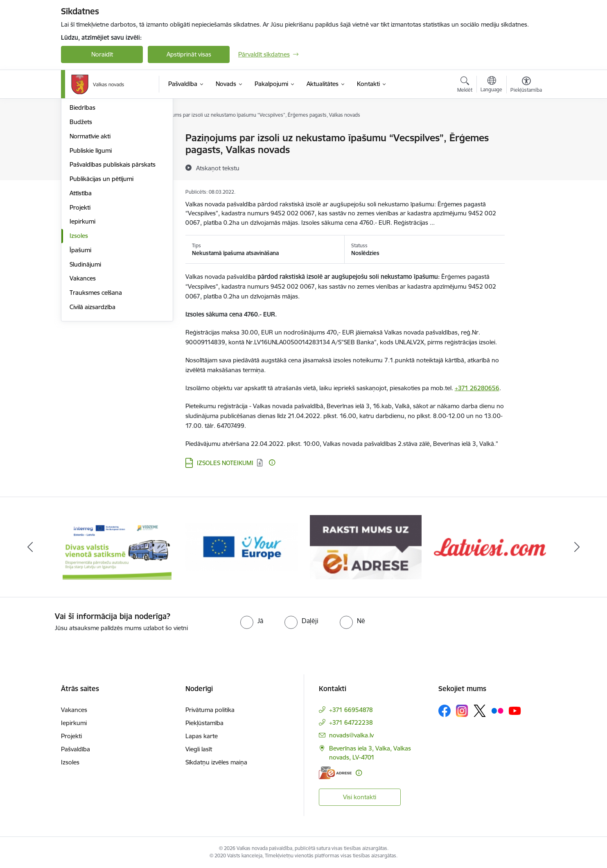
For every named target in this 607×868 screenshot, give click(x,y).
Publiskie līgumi (91, 238)
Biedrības (82, 195)
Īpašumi (80, 338)
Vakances (83, 366)
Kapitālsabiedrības (95, 181)
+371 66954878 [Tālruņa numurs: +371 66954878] (351, 710)
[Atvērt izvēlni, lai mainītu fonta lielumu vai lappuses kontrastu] (526, 86)
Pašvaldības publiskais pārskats (113, 252)
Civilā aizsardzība (93, 394)
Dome (78, 138)
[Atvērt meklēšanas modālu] (465, 86)
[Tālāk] (577, 547)
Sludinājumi (85, 352)
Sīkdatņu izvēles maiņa (216, 762)
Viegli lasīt (199, 749)
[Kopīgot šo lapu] (526, 155)
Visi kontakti (360, 797)
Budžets (81, 209)
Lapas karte (202, 736)
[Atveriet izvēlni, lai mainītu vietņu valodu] (491, 85)
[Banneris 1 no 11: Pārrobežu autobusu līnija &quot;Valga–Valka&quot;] (117, 546)
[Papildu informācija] (272, 462)
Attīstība (81, 281)
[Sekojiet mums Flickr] (497, 710)
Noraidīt (102, 54)
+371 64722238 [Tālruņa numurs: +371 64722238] (351, 722)
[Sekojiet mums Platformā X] (480, 711)
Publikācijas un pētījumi (102, 266)
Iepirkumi (82, 309)
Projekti (80, 295)
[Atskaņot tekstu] (218, 168)
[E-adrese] (335, 773)
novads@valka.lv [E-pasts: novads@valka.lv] (351, 735)
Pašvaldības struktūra (99, 153)
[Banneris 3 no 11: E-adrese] (366, 546)
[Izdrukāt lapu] (526, 134)
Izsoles (79, 323)
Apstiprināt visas (189, 54)
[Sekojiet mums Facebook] (445, 711)
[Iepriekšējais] (30, 547)
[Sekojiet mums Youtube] (515, 710)
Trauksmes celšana (96, 380)
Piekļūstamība (204, 723)
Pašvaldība (76, 749)
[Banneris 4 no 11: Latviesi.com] (490, 546)
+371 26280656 (477, 388)
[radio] (252, 621)
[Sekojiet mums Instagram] (462, 711)
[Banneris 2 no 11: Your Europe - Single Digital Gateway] (241, 546)
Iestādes (81, 167)
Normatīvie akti (90, 224)
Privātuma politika (210, 710)
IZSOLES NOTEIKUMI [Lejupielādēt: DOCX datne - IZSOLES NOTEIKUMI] (225, 463)
